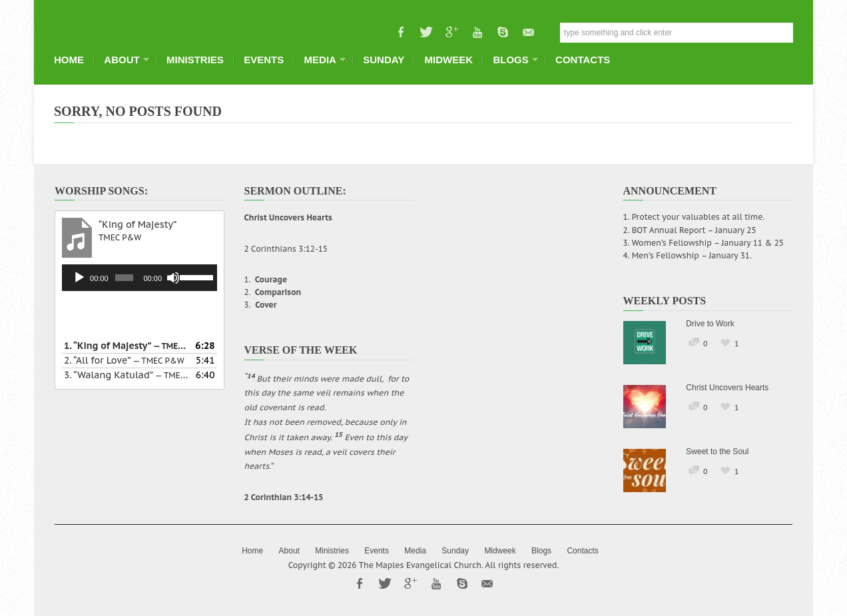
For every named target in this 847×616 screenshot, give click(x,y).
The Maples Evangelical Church (420, 565)
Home (69, 60)
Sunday (384, 60)
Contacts (583, 60)
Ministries (195, 60)
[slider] (124, 278)
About (123, 60)
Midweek (449, 60)
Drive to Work (710, 324)
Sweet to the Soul (717, 452)
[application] (140, 278)
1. (126, 346)
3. (126, 375)
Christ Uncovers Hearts (727, 388)
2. (124, 360)
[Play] (79, 278)
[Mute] (173, 278)
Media (322, 60)
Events (264, 60)
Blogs (512, 60)
